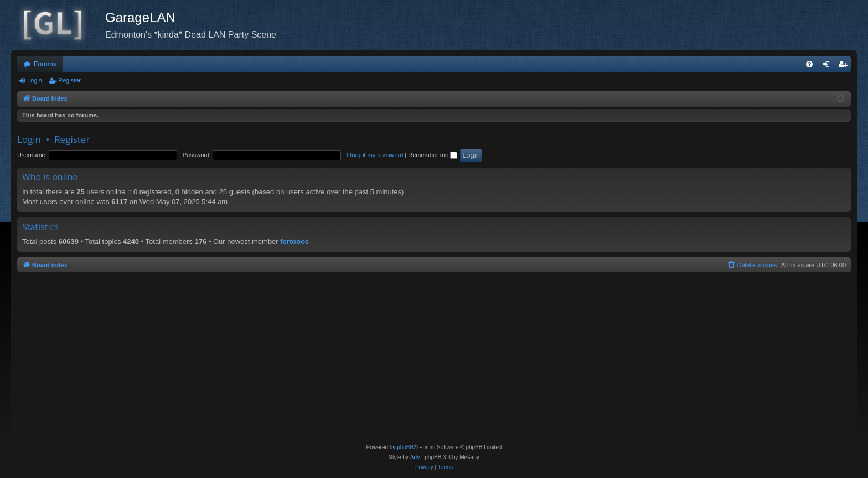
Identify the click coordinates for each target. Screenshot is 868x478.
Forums (45, 64)
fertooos (294, 241)
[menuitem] (809, 64)
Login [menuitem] (828, 66)
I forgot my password (375, 155)
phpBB (405, 447)
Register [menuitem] (845, 66)
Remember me (433, 155)
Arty (415, 457)
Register (69, 80)
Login (35, 80)
